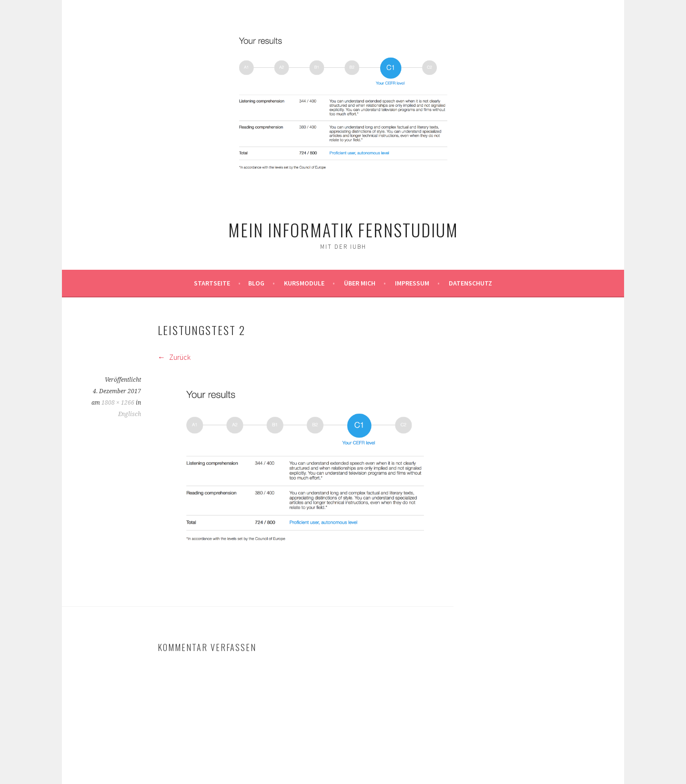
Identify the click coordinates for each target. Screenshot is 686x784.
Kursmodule (304, 283)
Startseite (212, 283)
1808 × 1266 (118, 403)
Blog (256, 283)
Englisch (130, 414)
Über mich (360, 283)
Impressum (412, 283)
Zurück (174, 357)
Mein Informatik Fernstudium (343, 229)
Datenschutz (470, 283)
